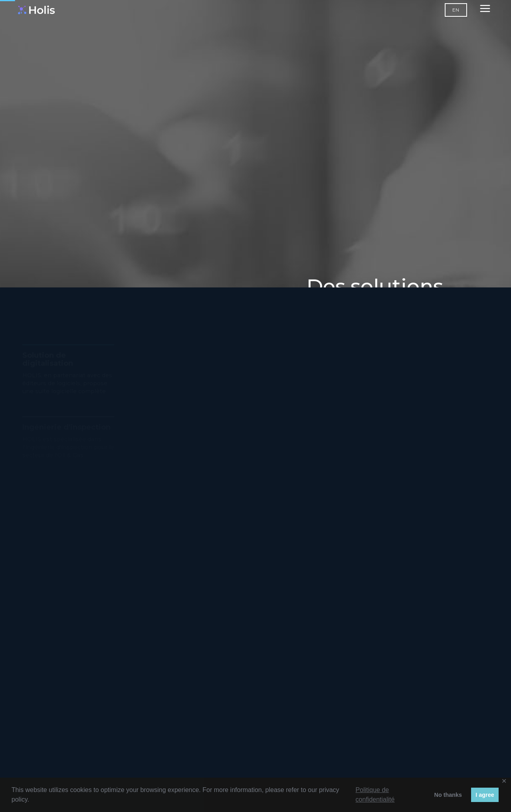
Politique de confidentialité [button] (375, 795)
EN (456, 10)
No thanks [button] (448, 795)
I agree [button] (485, 795)
